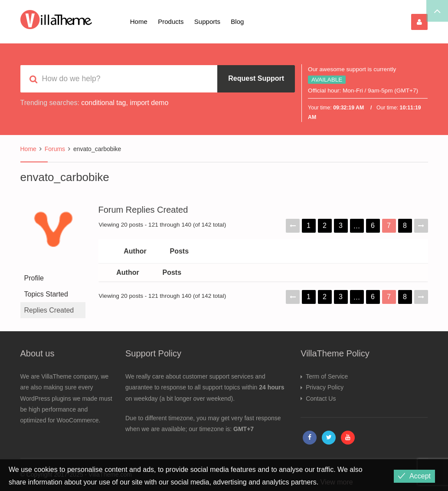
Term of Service (327, 376)
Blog (237, 21)
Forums (55, 149)
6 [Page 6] (373, 226)
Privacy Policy (325, 387)
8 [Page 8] (405, 226)
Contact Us (321, 399)
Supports (207, 21)
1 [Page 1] (309, 226)
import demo (149, 103)
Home (139, 21)
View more (337, 482)
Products (171, 21)
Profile (34, 278)
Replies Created (49, 310)
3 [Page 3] (341, 226)
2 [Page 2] (325, 226)
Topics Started (46, 294)
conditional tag (103, 103)
